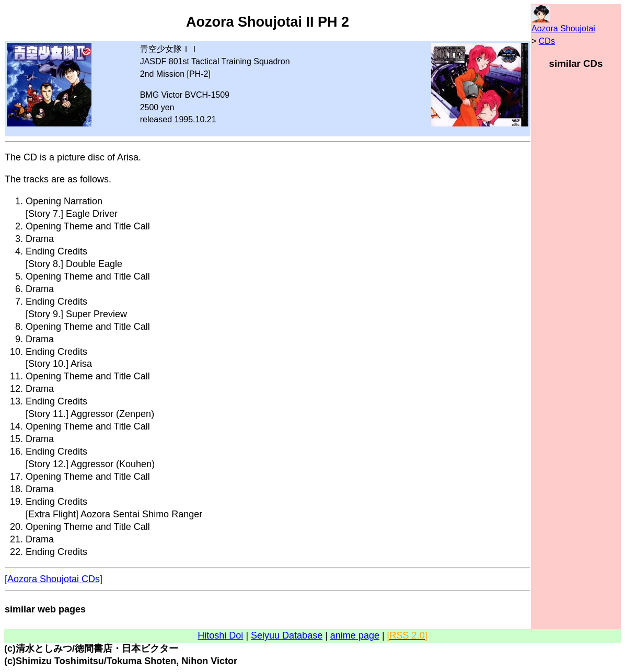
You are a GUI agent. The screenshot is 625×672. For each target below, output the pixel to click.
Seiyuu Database (287, 635)
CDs (547, 41)
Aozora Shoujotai (563, 28)
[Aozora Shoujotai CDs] (54, 579)
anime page (355, 635)
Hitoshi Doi (220, 635)
